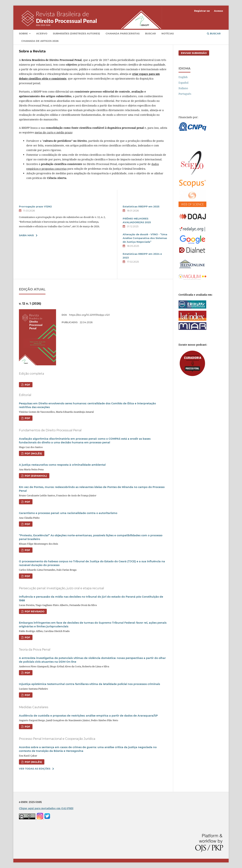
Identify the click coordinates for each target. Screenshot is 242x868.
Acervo (42, 33)
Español (183, 83)
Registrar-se (202, 11)
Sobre (24, 33)
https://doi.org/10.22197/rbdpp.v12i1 (89, 315)
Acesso (219, 11)
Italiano (183, 88)
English (183, 77)
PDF (27, 385)
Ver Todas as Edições (35, 769)
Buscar (151, 33)
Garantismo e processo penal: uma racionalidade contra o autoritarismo (68, 513)
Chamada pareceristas (123, 33)
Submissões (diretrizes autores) (76, 33)
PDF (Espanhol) (35, 476)
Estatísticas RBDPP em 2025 (141, 206)
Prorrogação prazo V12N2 (35, 206)
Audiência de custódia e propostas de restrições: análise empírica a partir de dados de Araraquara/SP (88, 716)
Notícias (168, 33)
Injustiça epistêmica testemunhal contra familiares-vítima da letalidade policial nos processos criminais (89, 684)
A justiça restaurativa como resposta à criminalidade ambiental (62, 465)
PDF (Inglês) (33, 453)
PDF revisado (34, 611)
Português (185, 94)
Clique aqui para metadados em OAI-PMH (46, 808)
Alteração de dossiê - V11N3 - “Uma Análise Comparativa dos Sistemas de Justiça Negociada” (145, 238)
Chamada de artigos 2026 (40, 41)
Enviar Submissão (194, 53)
